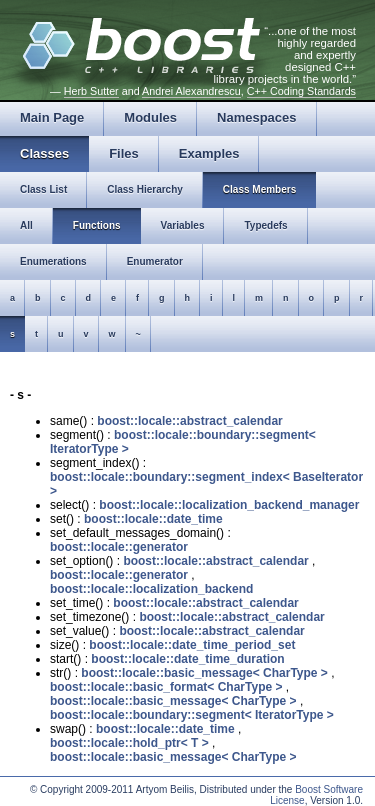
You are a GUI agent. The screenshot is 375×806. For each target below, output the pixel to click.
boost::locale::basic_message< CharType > (204, 673)
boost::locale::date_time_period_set (192, 645)
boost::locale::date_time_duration (187, 659)
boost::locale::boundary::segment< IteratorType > (192, 715)
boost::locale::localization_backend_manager (229, 505)
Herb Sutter (91, 91)
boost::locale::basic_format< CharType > (166, 687)
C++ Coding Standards (301, 91)
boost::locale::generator (119, 547)
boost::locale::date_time (153, 519)
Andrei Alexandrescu (191, 91)
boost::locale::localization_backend (151, 589)
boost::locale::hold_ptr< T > (129, 743)
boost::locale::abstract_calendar (189, 421)
